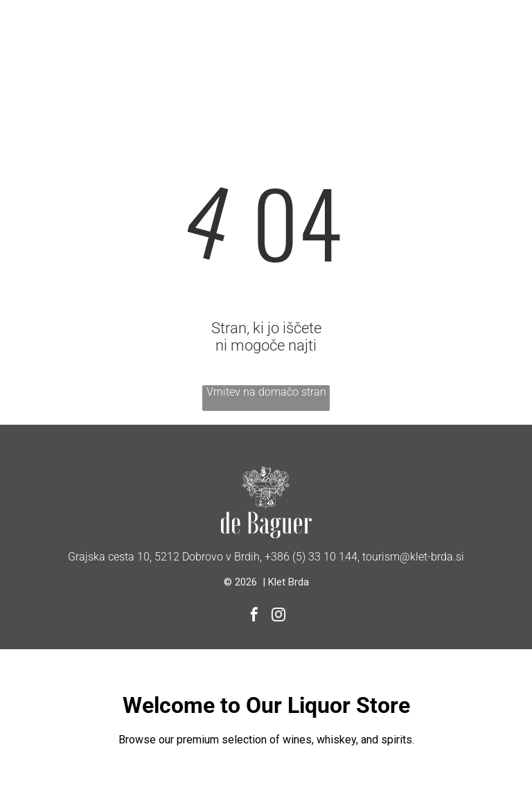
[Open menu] (46, 36)
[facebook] (254, 616)
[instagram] (278, 616)
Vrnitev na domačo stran (266, 392)
